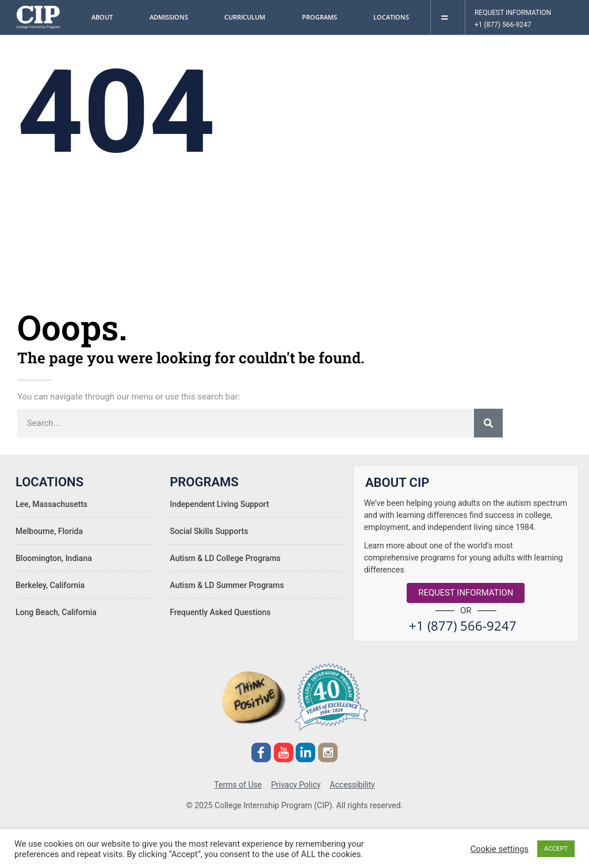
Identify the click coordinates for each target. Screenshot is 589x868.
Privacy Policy (296, 783)
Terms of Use (238, 783)
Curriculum (248, 17)
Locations (394, 17)
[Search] (488, 423)
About (105, 17)
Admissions (172, 17)
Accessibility (352, 783)
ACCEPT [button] (556, 849)
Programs (322, 17)
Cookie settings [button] (500, 849)
